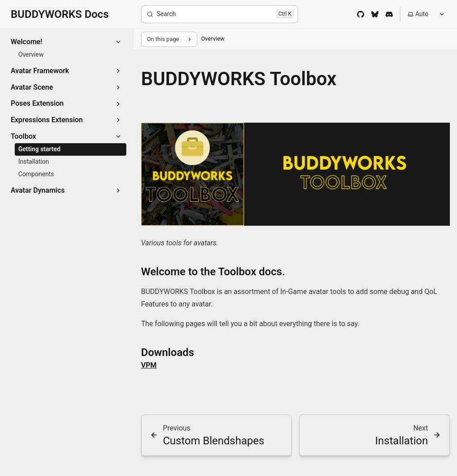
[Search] (220, 14)
